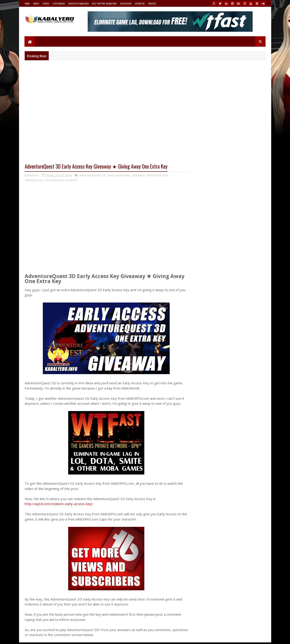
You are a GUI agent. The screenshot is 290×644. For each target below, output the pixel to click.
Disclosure (126, 4)
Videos (46, 4)
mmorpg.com (34, 180)
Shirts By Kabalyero (78, 4)
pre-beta (71, 180)
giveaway (139, 175)
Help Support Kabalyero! (104, 4)
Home (27, 4)
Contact (152, 4)
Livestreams (59, 4)
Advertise (140, 4)
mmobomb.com (158, 175)
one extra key (54, 180)
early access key (119, 175)
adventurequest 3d (92, 175)
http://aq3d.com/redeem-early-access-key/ (59, 504)
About (36, 4)
